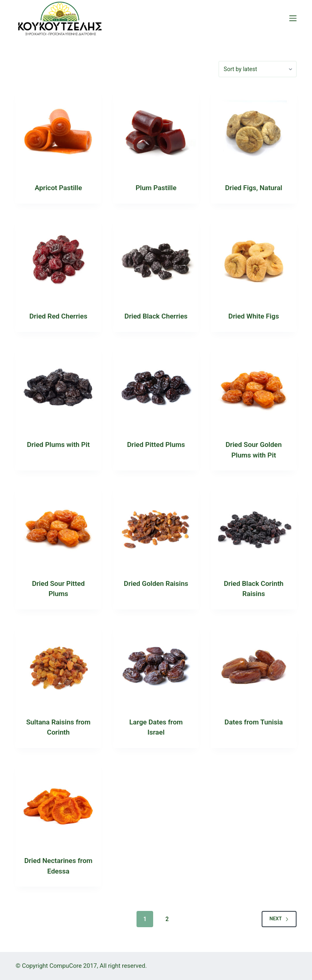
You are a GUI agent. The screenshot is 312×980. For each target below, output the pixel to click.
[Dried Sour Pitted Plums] (58, 525)
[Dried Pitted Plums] (156, 387)
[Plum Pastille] (156, 130)
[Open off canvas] (293, 18)
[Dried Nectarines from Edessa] (58, 803)
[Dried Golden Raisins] (156, 525)
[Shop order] (258, 69)
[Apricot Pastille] (58, 130)
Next (279, 919)
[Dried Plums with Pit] (58, 387)
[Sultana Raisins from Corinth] (58, 664)
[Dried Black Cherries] (156, 258)
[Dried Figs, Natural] (253, 130)
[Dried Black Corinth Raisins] (253, 525)
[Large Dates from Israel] (156, 664)
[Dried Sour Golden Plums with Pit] (253, 387)
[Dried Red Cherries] (58, 258)
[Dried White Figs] (253, 258)
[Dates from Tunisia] (253, 664)
